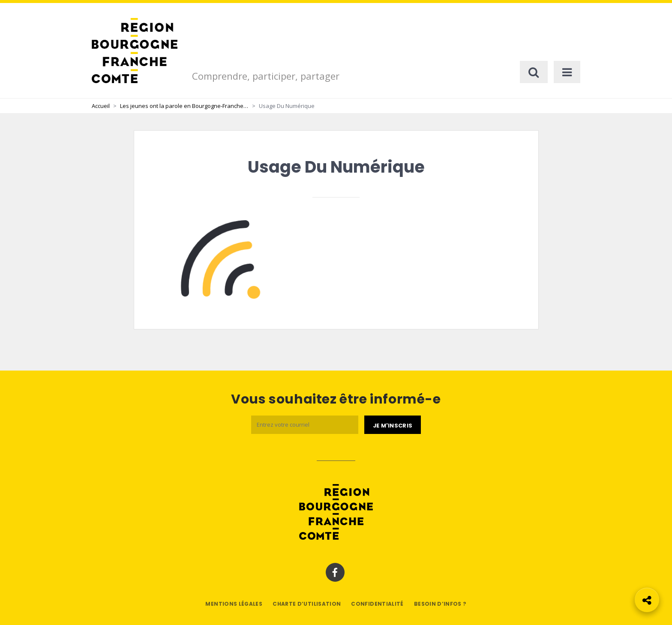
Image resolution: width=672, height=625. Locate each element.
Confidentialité (377, 604)
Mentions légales (234, 604)
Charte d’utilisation (307, 604)
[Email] (305, 425)
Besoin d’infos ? (440, 604)
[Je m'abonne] (393, 425)
